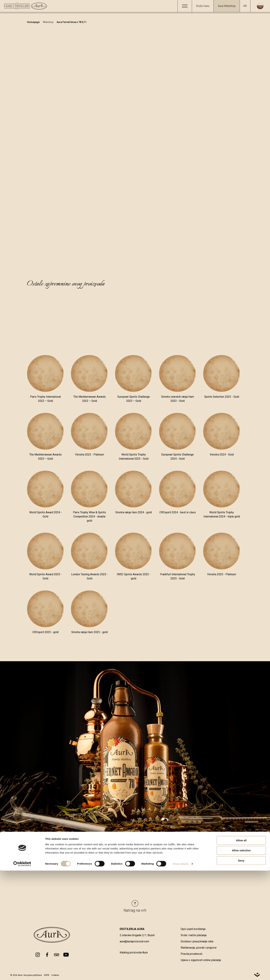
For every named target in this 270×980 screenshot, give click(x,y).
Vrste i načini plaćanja (194, 936)
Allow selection (241, 960)
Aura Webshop (227, 6)
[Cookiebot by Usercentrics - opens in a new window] (22, 973)
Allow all (241, 950)
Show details (181, 973)
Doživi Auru (203, 6)
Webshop (48, 22)
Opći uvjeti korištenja (193, 930)
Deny (241, 970)
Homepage (34, 22)
